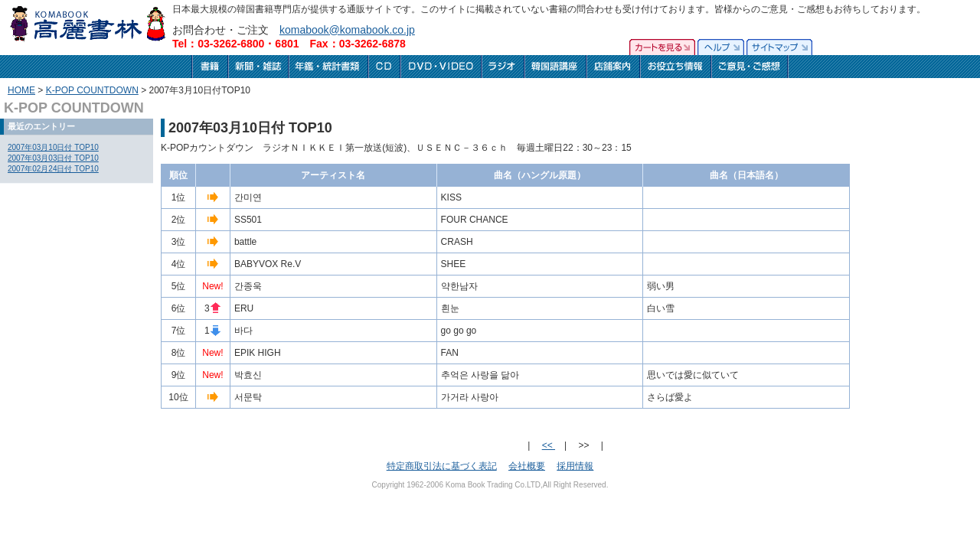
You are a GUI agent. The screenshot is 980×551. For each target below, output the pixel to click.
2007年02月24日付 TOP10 (53, 169)
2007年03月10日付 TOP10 (53, 147)
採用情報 (575, 466)
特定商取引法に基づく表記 (442, 466)
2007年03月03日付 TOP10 (53, 158)
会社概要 (527, 466)
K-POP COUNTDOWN (92, 90)
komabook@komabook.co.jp (347, 30)
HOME (21, 90)
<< (549, 445)
